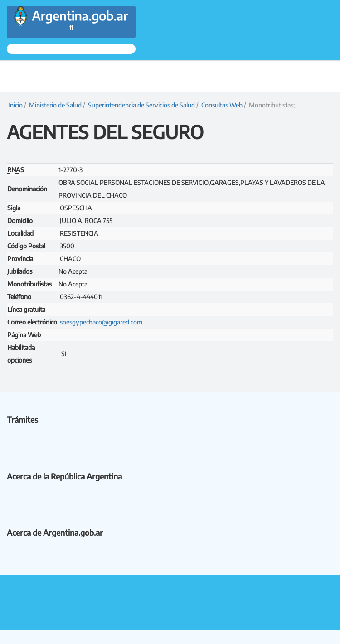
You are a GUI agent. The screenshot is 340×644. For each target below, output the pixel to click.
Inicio (15, 105)
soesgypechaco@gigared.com (101, 322)
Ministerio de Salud (55, 105)
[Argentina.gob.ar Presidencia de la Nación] (71, 11)
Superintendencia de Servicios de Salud (141, 105)
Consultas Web (222, 105)
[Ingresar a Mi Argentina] (71, 49)
